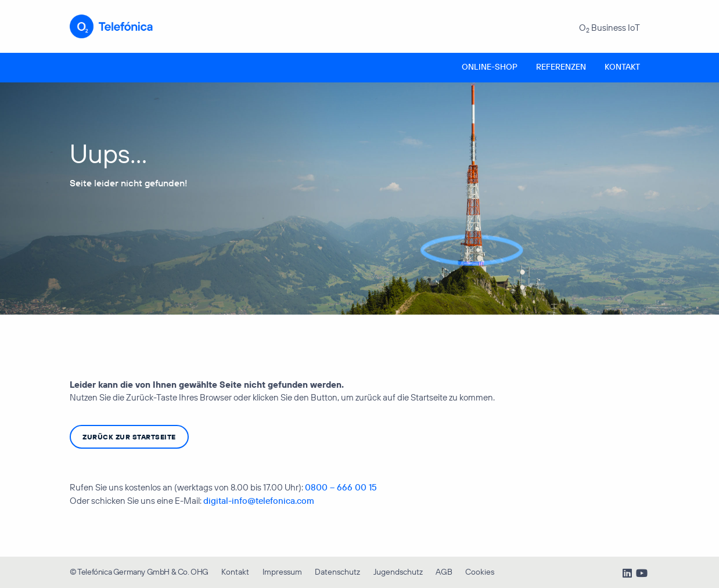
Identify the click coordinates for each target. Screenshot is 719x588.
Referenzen (561, 67)
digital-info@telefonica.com (259, 501)
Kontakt (622, 67)
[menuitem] (490, 68)
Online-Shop (490, 67)
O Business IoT (610, 28)
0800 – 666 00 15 (341, 487)
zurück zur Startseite (129, 437)
